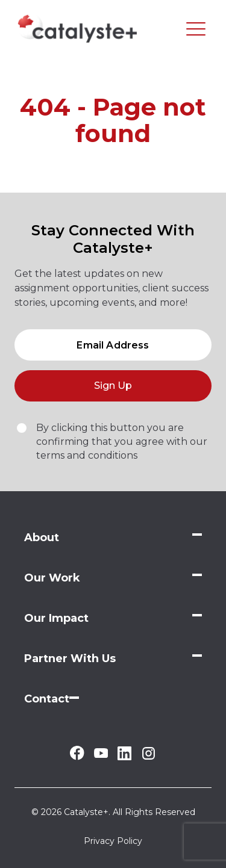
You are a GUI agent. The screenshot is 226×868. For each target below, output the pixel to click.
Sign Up (113, 386)
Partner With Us (70, 659)
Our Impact (56, 618)
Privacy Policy (113, 841)
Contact (47, 699)
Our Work (52, 578)
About (42, 538)
